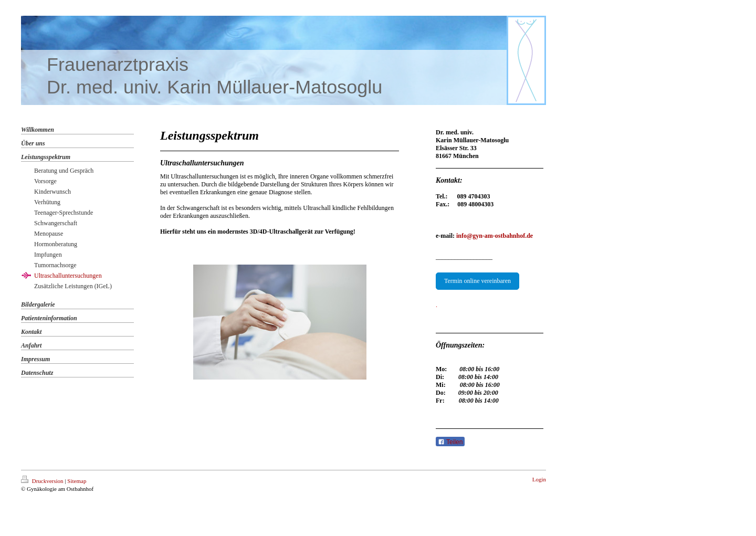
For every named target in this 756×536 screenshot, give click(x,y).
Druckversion (43, 481)
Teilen (450, 442)
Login (539, 479)
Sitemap (77, 481)
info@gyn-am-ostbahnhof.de (495, 236)
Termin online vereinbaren (477, 281)
